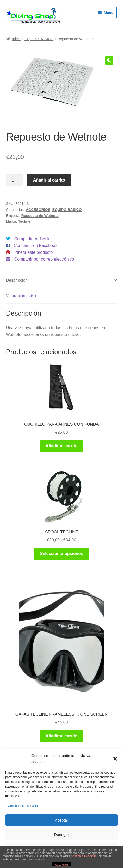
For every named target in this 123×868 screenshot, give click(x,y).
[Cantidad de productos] (15, 180)
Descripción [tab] (17, 280)
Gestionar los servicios (24, 806)
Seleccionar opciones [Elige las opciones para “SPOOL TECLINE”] (62, 554)
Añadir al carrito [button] (62, 446)
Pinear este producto (34, 252)
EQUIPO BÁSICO (39, 39)
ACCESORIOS (38, 210)
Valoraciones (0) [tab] (21, 296)
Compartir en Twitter (33, 239)
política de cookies (84, 856)
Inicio (16, 39)
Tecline (24, 221)
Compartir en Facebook (36, 246)
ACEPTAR (61, 865)
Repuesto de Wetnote (40, 216)
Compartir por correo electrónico (44, 259)
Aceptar (62, 820)
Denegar (62, 834)
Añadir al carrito (49, 180)
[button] (115, 759)
